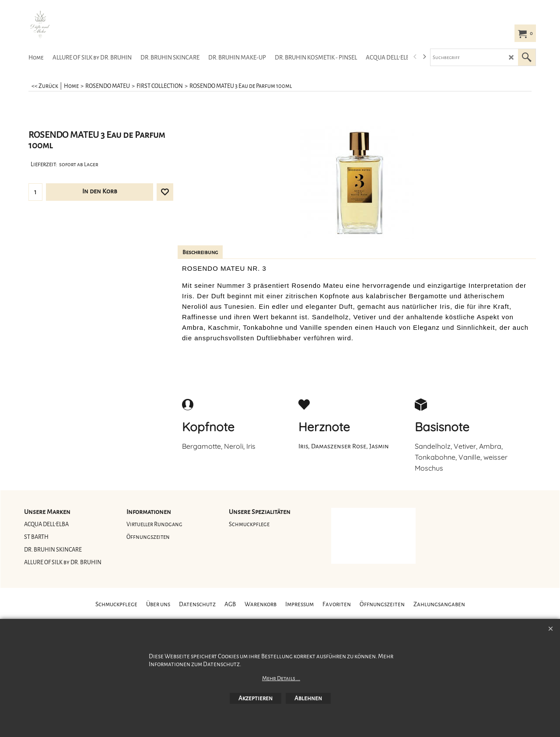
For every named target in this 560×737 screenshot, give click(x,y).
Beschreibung (200, 252)
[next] (424, 57)
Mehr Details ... (281, 678)
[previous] (415, 57)
